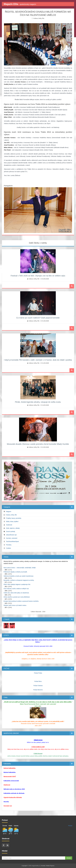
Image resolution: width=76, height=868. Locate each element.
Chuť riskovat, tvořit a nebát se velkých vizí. (16, 589)
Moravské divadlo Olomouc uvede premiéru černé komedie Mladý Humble (38, 444)
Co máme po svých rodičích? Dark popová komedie (38, 318)
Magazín (9, 512)
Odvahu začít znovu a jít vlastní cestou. (15, 605)
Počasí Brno (38, 681)
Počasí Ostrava (38, 686)
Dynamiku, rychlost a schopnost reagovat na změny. (19, 580)
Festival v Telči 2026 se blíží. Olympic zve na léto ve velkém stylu (38, 276)
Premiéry (9, 545)
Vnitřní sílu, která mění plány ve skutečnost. (16, 593)
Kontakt (43, 866)
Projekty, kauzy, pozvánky (14, 518)
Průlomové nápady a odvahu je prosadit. (15, 572)
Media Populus (50, 866)
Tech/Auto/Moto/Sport (12, 541)
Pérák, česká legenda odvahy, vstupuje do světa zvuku (38, 402)
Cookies (9, 548)
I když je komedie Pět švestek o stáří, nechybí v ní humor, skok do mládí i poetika (38, 360)
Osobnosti (9, 525)
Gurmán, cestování (12, 538)
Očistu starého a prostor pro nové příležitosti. (17, 597)
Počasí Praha (38, 673)
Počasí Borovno (38, 690)
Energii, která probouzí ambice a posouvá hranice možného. (21, 601)
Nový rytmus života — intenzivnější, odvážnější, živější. (20, 568)
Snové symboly (11, 531)
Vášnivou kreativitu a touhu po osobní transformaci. (19, 576)
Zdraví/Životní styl (11, 535)
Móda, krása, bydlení (12, 522)
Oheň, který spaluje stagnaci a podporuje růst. (17, 584)
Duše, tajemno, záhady (13, 528)
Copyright (24, 866)
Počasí (70, 826)
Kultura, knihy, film (39, 18)
